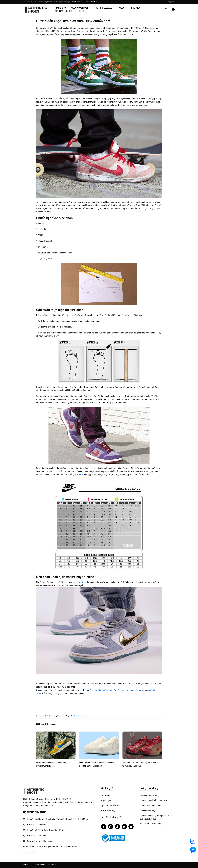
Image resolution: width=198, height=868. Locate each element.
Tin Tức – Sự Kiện (64, 11)
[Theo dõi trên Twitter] (124, 827)
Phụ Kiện (137, 8)
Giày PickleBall (81, 8)
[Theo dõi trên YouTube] (131, 827)
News (59, 716)
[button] (171, 2)
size (87, 716)
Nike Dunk (82, 582)
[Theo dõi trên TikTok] (117, 827)
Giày (122, 8)
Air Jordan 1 (67, 31)
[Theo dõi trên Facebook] (104, 827)
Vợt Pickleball (105, 8)
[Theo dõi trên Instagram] (111, 827)
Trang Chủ (60, 8)
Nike (81, 475)
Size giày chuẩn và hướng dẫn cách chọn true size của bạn (116, 690)
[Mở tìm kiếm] (166, 9)
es (41, 693)
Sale (81, 11)
